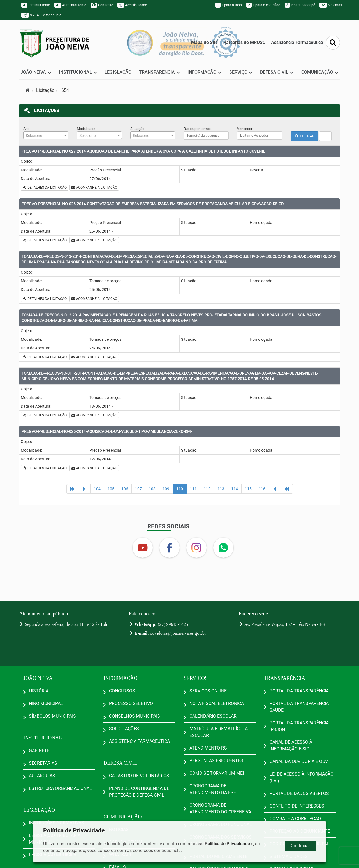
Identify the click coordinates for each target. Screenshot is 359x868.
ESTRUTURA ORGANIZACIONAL (60, 788)
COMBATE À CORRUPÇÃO (295, 819)
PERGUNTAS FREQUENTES (216, 761)
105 (111, 489)
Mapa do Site (204, 42)
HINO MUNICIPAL (46, 704)
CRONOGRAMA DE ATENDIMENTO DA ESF (213, 789)
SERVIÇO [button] (241, 72)
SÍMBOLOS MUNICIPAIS (52, 716)
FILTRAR (305, 136)
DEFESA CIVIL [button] (277, 72)
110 (180, 489)
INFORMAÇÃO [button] (205, 72)
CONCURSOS (122, 691)
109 (166, 489)
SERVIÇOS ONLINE (208, 691)
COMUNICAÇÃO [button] (320, 72)
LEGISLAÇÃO (118, 72)
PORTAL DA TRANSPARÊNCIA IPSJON (299, 726)
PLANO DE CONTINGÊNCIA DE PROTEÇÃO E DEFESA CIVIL (139, 792)
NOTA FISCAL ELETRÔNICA (217, 704)
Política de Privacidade (227, 844)
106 (125, 489)
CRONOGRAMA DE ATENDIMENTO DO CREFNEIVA (220, 809)
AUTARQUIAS (42, 776)
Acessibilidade (132, 5)
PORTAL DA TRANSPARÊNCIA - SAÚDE (300, 707)
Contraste (102, 5)
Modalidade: (86, 129)
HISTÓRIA (39, 691)
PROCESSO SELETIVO (131, 704)
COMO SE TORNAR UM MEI (217, 773)
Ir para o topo (229, 5)
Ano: (27, 129)
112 (207, 489)
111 (193, 489)
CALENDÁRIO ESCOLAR (213, 716)
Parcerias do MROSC (244, 42)
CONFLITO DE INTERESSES (297, 806)
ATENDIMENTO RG (208, 748)
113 (221, 489)
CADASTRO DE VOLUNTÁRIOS (139, 776)
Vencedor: (245, 129)
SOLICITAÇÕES (124, 729)
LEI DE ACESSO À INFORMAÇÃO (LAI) (302, 777)
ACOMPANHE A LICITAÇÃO (94, 188)
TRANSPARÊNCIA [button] (160, 72)
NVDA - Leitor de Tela (41, 15)
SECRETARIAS (43, 763)
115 (248, 489)
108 (152, 489)
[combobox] (46, 135)
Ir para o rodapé (300, 5)
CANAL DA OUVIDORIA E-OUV (299, 761)
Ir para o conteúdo (263, 5)
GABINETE (39, 751)
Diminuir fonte (36, 5)
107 (138, 489)
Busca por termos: (198, 129)
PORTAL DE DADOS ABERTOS (299, 793)
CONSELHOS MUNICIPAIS (135, 716)
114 (235, 489)
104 (97, 489)
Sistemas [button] (331, 5)
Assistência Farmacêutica (297, 42)
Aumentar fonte (70, 5)
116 (262, 489)
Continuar (300, 846)
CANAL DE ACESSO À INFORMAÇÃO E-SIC (291, 746)
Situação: (138, 129)
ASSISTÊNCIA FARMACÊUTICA (139, 741)
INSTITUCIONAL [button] (78, 72)
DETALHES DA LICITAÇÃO (45, 188)
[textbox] (46, 136)
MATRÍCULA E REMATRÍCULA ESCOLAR (219, 732)
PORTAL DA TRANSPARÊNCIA (299, 691)
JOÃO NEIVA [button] (36, 72)
